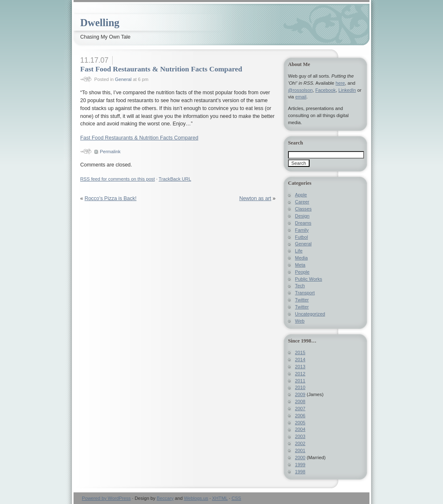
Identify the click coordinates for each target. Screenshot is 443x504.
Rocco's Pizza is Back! (110, 198)
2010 (300, 387)
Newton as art (255, 198)
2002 (300, 443)
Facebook (326, 90)
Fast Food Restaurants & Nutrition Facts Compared (161, 69)
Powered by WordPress (106, 498)
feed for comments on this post (118, 179)
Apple (301, 195)
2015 (300, 352)
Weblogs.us (196, 498)
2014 (300, 360)
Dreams (303, 223)
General (123, 79)
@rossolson (300, 90)
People (302, 272)
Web (300, 321)
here (340, 83)
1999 (300, 465)
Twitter (302, 300)
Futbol (301, 237)
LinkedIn (347, 90)
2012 (300, 374)
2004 (300, 429)
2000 (300, 458)
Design (302, 216)
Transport (305, 293)
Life (299, 251)
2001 (300, 450)
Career (302, 202)
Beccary (165, 498)
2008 (300, 401)
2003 (300, 436)
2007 (300, 409)
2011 (300, 381)
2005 (300, 423)
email (301, 97)
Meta (300, 265)
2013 (300, 367)
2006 (300, 416)
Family (302, 230)
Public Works (309, 279)
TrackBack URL (175, 179)
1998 (300, 472)
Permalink (110, 152)
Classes (303, 209)
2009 (300, 394)
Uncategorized (310, 314)
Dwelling (100, 23)
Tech (300, 286)
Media (301, 258)
